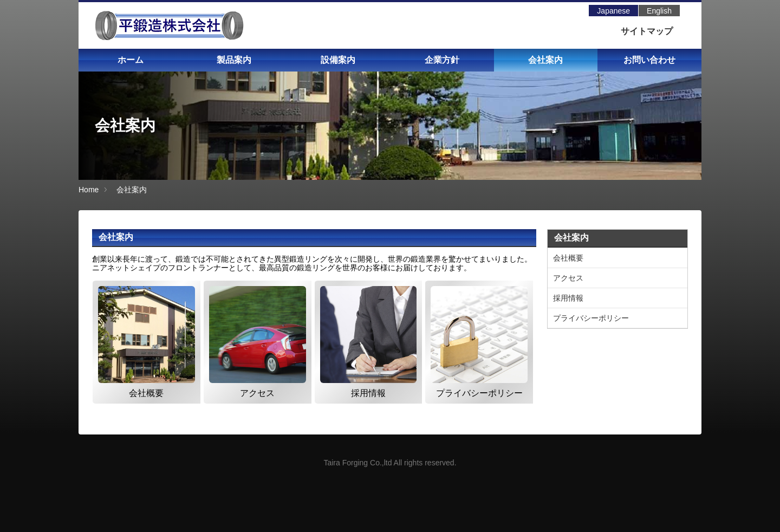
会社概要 (568, 258)
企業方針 (442, 60)
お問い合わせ (649, 60)
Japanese (613, 11)
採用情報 (568, 298)
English (659, 11)
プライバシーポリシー (591, 318)
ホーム (131, 60)
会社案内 (545, 60)
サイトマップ (647, 31)
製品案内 (234, 60)
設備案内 (338, 60)
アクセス (568, 278)
